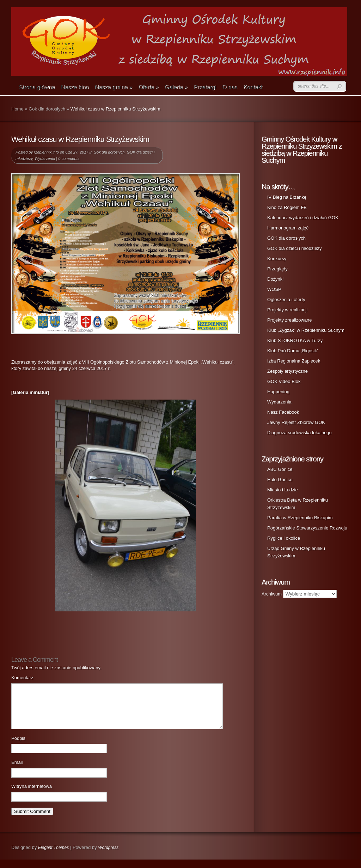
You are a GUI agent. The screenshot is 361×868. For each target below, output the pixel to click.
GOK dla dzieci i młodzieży (295, 248)
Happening (278, 392)
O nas (230, 87)
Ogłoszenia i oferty (286, 300)
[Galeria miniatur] (30, 392)
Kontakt (253, 87)
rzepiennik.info (46, 152)
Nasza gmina (113, 87)
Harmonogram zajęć (288, 228)
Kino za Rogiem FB (287, 207)
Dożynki (275, 279)
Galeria (176, 87)
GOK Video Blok (284, 381)
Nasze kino (75, 87)
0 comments (69, 158)
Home (17, 109)
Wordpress (108, 856)
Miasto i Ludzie (283, 490)
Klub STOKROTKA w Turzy (295, 340)
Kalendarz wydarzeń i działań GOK (303, 218)
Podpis (18, 747)
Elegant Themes (53, 856)
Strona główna (37, 87)
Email (17, 771)
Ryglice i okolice (284, 538)
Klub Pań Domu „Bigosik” (293, 351)
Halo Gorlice (280, 480)
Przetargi (205, 87)
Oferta (148, 87)
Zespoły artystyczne (287, 371)
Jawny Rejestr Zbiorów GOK (296, 422)
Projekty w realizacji (287, 310)
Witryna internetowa (32, 795)
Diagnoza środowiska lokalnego (299, 433)
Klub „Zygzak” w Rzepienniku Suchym (306, 330)
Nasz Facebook (283, 412)
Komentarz (22, 678)
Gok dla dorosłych (47, 109)
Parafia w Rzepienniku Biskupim (300, 518)
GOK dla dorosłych (286, 238)
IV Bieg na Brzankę (287, 197)
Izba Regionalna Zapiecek (294, 361)
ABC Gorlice (280, 469)
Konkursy (277, 259)
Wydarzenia (45, 158)
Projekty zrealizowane (289, 320)
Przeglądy (277, 269)
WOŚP (274, 289)
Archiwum (272, 594)
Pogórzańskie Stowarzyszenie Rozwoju (307, 528)
